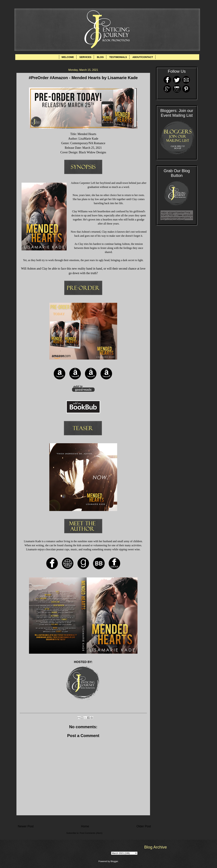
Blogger (114, 861)
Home (85, 826)
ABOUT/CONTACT (143, 57)
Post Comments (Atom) (91, 833)
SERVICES (85, 57)
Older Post (144, 826)
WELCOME (68, 57)
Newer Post (26, 826)
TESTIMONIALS (118, 57)
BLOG (100, 57)
